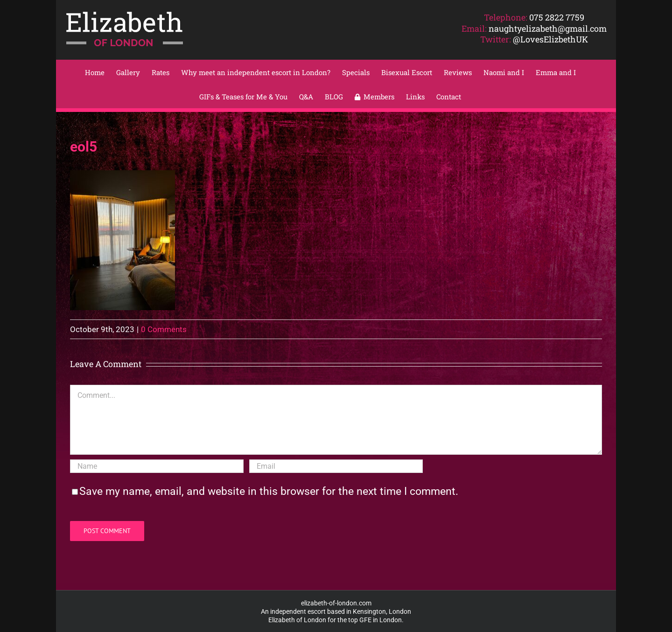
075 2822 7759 (557, 17)
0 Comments (164, 329)
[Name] (157, 466)
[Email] (336, 466)
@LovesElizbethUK (550, 39)
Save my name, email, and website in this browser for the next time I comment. (269, 491)
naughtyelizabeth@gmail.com (548, 28)
